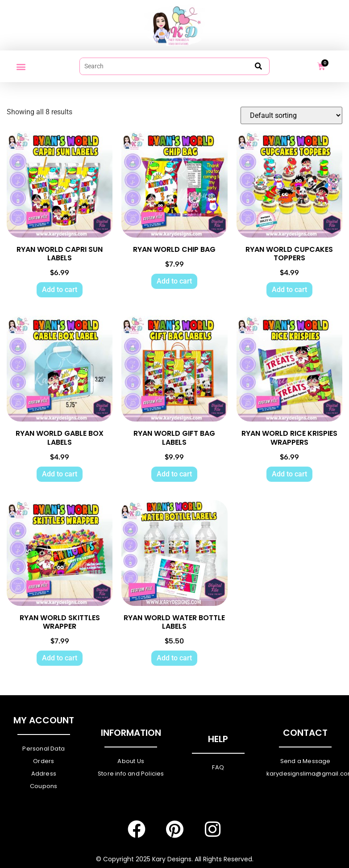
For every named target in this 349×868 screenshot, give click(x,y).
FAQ (218, 768)
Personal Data (44, 749)
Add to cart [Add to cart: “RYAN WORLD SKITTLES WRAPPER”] (60, 658)
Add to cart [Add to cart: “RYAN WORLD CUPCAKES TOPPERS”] (289, 290)
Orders (44, 762)
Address (44, 774)
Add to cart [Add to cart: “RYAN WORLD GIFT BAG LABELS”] (174, 474)
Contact (305, 733)
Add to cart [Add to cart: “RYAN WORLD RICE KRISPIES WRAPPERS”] (289, 474)
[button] (21, 66)
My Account (44, 721)
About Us (131, 762)
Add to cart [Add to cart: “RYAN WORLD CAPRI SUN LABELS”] (60, 290)
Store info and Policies (131, 774)
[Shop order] (291, 116)
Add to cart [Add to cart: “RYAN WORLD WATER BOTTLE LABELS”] (174, 658)
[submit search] (258, 66)
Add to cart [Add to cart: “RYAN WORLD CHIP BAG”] (174, 281)
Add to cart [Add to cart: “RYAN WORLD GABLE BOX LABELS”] (60, 474)
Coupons (44, 787)
